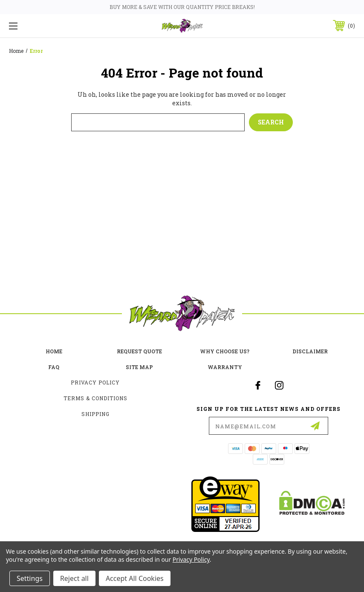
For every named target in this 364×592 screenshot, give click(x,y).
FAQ (54, 367)
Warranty (225, 367)
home (54, 351)
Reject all (74, 578)
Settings (30, 578)
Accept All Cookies (135, 578)
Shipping (95, 414)
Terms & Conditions (95, 398)
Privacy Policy (95, 382)
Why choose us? (225, 351)
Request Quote (139, 351)
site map (139, 367)
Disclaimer (310, 351)
